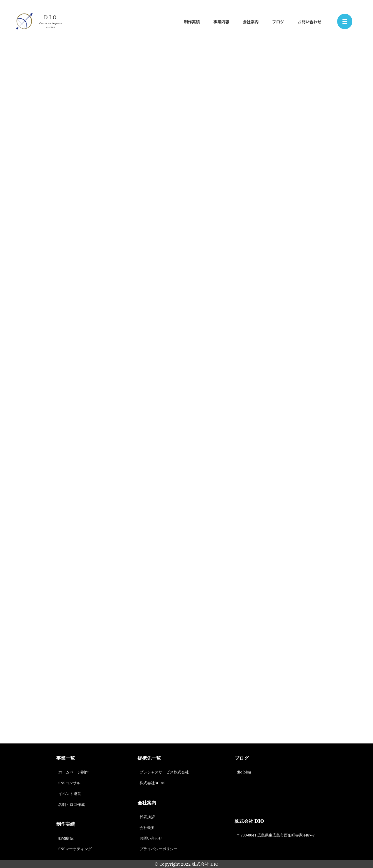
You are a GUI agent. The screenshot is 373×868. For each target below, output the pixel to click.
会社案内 (251, 22)
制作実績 (192, 22)
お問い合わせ (309, 22)
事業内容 (221, 22)
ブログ (278, 22)
